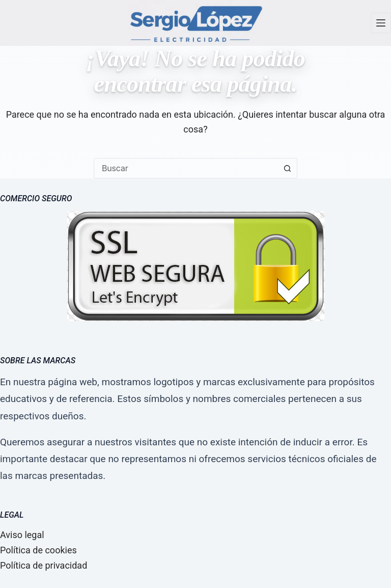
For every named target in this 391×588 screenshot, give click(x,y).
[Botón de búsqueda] (287, 168)
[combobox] (186, 168)
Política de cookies (38, 550)
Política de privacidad (44, 565)
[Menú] (381, 23)
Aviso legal (22, 535)
